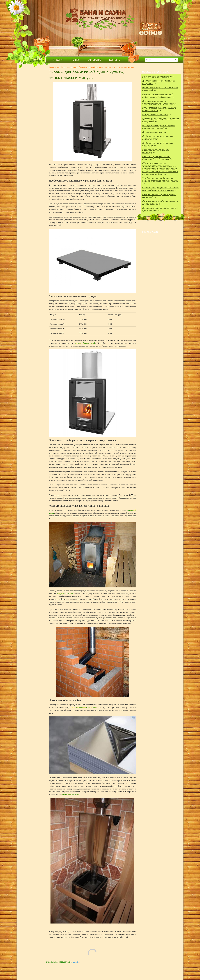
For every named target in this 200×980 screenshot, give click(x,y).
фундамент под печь (65, 594)
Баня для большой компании (157, 77)
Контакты (115, 60)
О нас (76, 60)
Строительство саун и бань (72, 67)
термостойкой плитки (70, 794)
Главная (58, 60)
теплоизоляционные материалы (84, 708)
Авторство (95, 60)
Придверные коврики (153, 132)
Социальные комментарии (63, 962)
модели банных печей (85, 343)
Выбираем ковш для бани (155, 115)
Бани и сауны (54, 67)
